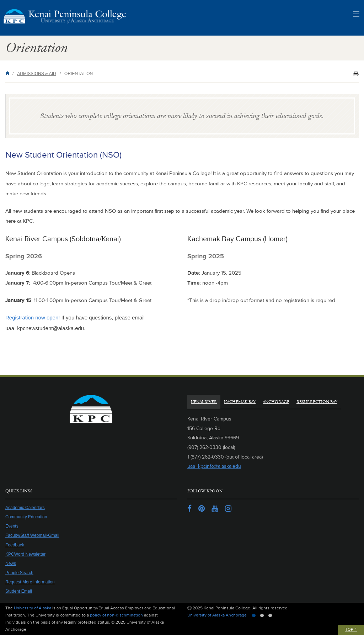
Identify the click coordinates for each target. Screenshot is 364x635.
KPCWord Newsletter (25, 554)
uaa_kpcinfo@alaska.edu (214, 466)
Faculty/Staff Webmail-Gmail (32, 535)
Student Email (19, 591)
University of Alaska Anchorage (217, 615)
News (11, 563)
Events (12, 526)
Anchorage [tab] (276, 402)
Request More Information (30, 582)
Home (9, 73)
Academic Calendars (25, 508)
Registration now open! (33, 317)
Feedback (15, 545)
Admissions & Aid (36, 74)
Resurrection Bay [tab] (317, 402)
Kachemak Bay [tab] (240, 402)
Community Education (26, 517)
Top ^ (351, 629)
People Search (19, 573)
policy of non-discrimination (116, 615)
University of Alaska (33, 608)
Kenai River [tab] (204, 402)
